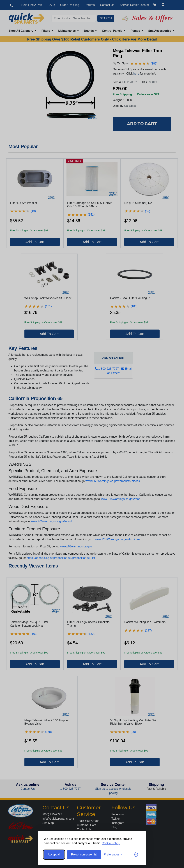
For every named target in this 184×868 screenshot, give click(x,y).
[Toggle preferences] (113, 855)
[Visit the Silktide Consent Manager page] (136, 855)
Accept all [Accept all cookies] (54, 854)
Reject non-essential (84, 854)
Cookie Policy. (111, 843)
